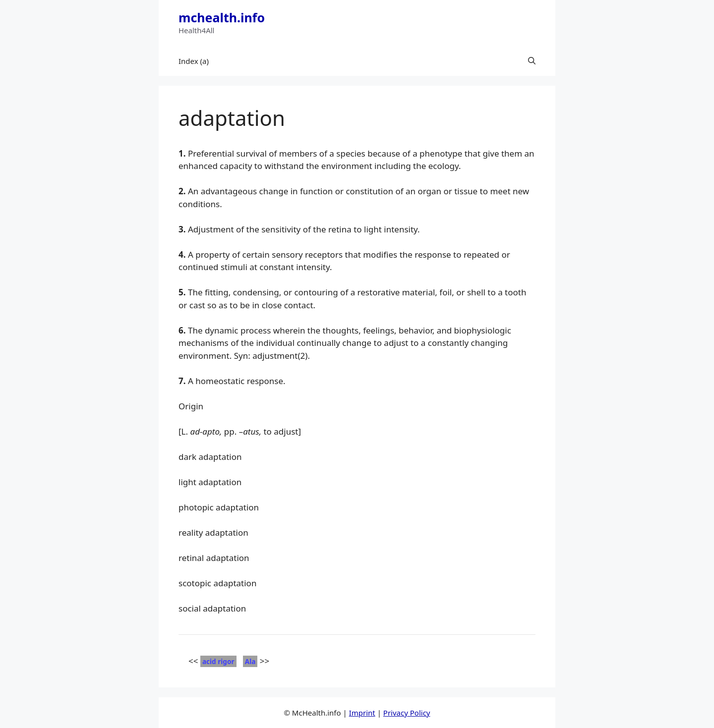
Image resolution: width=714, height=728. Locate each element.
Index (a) (194, 61)
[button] (532, 61)
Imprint (362, 713)
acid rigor (218, 661)
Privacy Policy (407, 713)
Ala (250, 661)
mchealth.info (222, 17)
